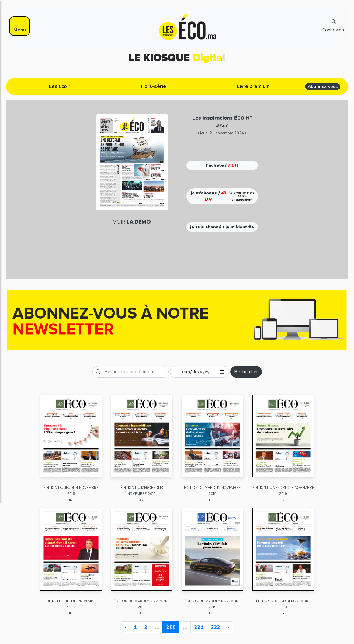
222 (216, 627)
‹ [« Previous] (125, 627)
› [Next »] (229, 627)
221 (199, 627)
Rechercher (246, 372)
